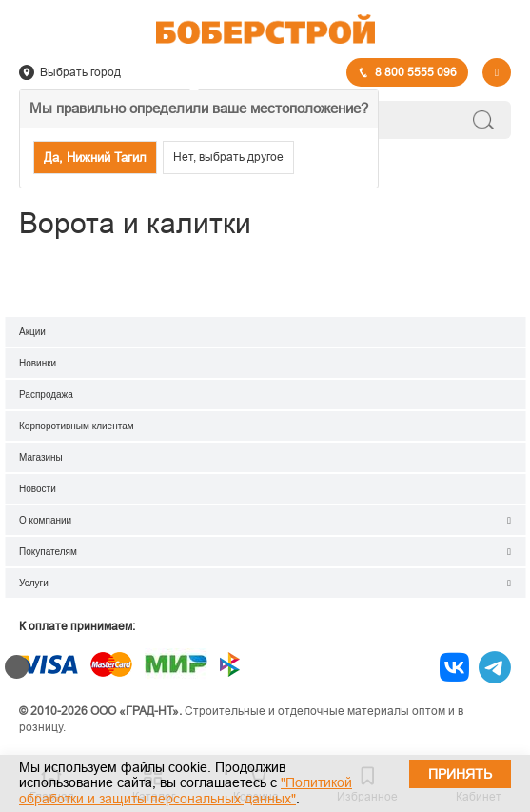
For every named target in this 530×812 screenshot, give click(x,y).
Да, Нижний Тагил (95, 158)
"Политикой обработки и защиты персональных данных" (186, 791)
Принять (460, 774)
